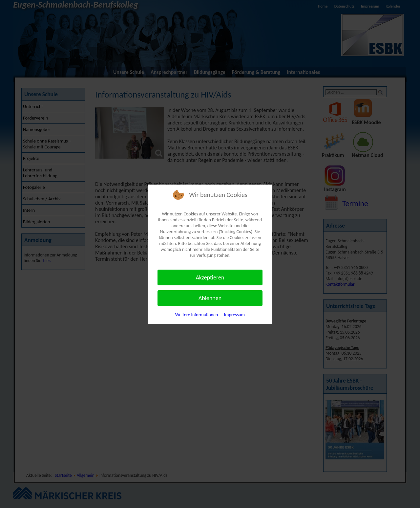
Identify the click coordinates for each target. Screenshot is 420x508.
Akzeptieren (210, 277)
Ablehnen (210, 298)
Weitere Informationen (197, 315)
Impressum (234, 315)
